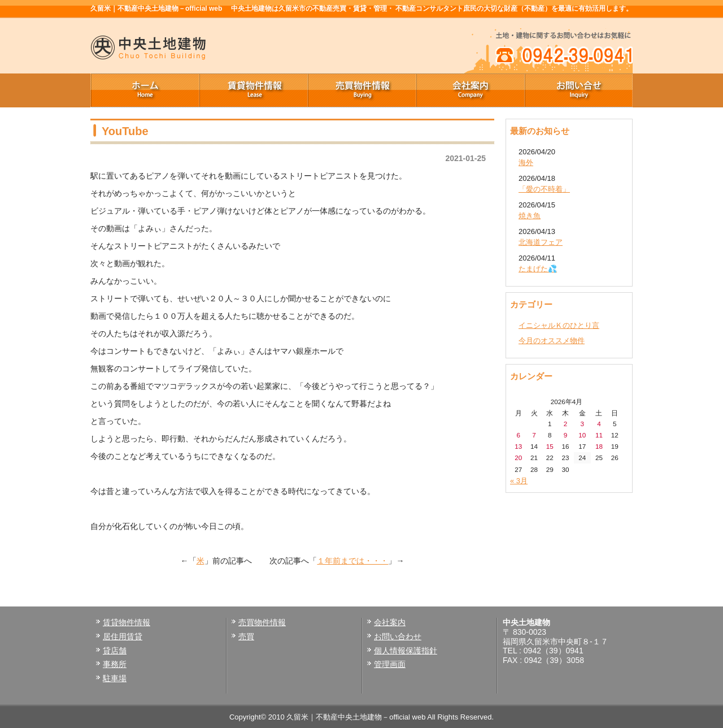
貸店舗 (115, 651)
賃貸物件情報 (253, 90)
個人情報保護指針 (406, 651)
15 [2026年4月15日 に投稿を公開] (550, 446)
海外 (526, 162)
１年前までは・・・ (352, 561)
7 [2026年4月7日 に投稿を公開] (534, 435)
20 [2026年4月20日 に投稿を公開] (518, 458)
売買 (246, 636)
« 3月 (519, 481)
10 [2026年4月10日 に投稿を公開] (582, 435)
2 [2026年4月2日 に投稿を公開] (566, 424)
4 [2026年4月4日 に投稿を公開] (599, 424)
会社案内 (470, 90)
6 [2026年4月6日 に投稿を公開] (519, 435)
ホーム (145, 90)
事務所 (115, 664)
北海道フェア (541, 242)
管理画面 (390, 664)
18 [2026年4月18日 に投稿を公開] (599, 446)
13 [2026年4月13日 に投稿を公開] (518, 446)
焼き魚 (530, 216)
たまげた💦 (538, 269)
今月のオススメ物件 (552, 341)
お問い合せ (578, 90)
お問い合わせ (398, 636)
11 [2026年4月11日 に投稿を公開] (599, 435)
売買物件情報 (361, 90)
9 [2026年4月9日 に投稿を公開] (566, 435)
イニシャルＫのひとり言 (559, 325)
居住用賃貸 (123, 636)
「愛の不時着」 (544, 189)
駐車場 (115, 678)
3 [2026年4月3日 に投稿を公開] (582, 424)
